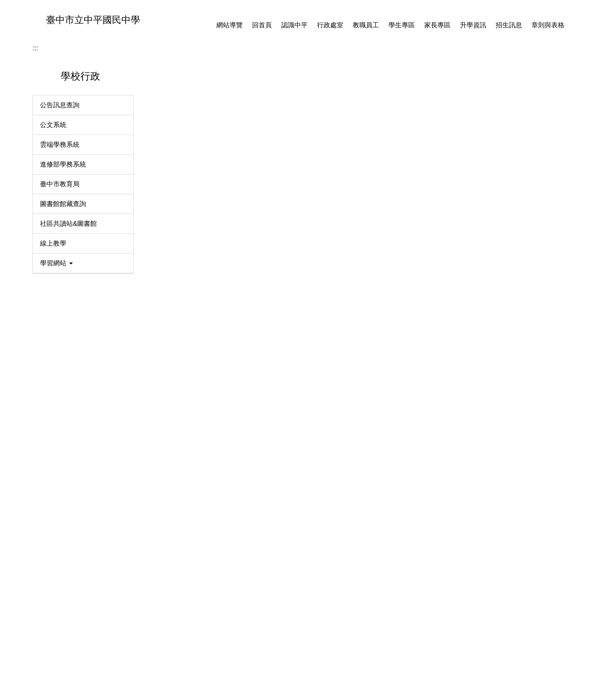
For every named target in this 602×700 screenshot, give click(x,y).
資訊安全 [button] (56, 471)
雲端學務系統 (60, 333)
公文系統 (53, 313)
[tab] (323, 218)
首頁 (160, 241)
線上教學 (53, 432)
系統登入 (53, 511)
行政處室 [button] (330, 25)
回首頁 (262, 25)
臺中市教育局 (60, 373)
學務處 (223, 241)
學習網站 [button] (56, 452)
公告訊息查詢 (60, 294)
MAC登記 (54, 491)
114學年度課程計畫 (68, 531)
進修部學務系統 (63, 353)
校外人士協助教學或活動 (76, 550)
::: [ (40, 638)
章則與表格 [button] (548, 25)
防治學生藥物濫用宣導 (182, 335)
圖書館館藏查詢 (63, 392)
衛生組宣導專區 (63, 590)
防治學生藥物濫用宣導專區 (79, 610)
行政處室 (190, 241)
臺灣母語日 (56, 570)
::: (204, 25)
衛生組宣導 (166, 350)
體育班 (159, 321)
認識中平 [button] (294, 25)
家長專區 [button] (437, 25)
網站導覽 (230, 25)
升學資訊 (473, 25)
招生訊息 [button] (509, 25)
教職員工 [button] (366, 25)
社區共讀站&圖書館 (68, 412)
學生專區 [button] (402, 25)
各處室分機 (63, 638)
